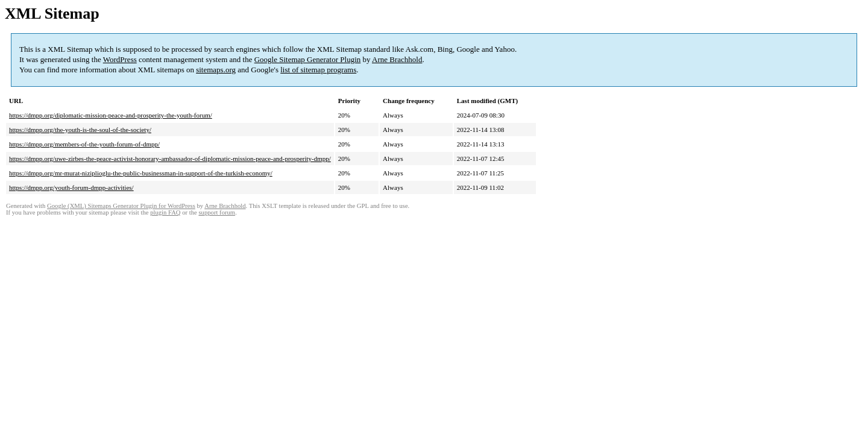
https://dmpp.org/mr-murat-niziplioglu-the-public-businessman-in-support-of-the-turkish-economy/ (141, 173)
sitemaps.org (216, 70)
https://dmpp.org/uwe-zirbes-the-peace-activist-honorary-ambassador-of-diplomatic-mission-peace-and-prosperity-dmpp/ (170, 159)
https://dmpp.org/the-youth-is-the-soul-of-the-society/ (80, 130)
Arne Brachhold (397, 59)
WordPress (120, 59)
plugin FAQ (165, 212)
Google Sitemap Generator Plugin (308, 59)
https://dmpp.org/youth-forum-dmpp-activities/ (71, 187)
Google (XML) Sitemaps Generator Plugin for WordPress (121, 206)
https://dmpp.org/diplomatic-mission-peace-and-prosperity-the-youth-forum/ (111, 115)
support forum (217, 212)
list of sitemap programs (318, 70)
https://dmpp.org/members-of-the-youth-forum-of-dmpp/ (84, 144)
